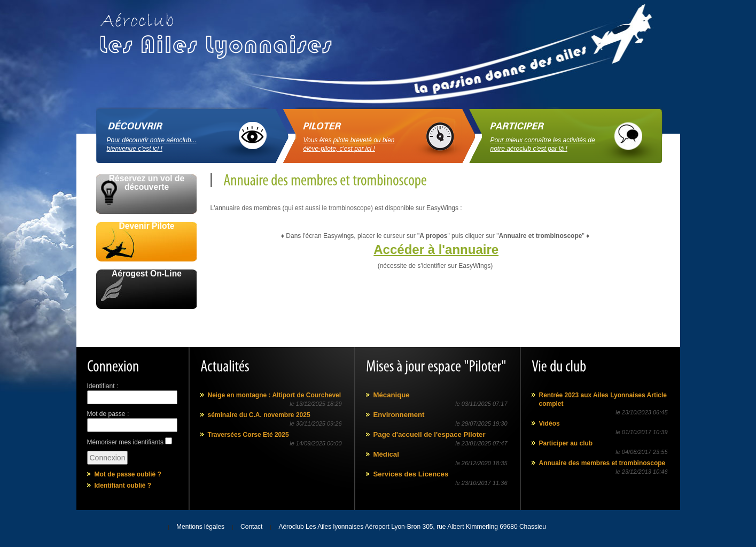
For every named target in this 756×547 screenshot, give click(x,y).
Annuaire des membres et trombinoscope (602, 463)
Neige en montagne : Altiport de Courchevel (275, 395)
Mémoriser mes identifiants (125, 442)
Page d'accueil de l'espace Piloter (430, 434)
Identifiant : (103, 386)
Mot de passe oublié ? (128, 474)
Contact (251, 527)
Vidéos (550, 423)
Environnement (399, 415)
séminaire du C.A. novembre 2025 (259, 415)
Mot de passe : (108, 414)
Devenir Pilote (147, 226)
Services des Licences (411, 474)
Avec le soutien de (146, 321)
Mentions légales (200, 527)
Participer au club (566, 443)
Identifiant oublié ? (123, 486)
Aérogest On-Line (147, 274)
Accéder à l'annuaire (436, 249)
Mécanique (392, 395)
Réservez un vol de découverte (147, 183)
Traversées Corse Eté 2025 (248, 435)
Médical (386, 454)
